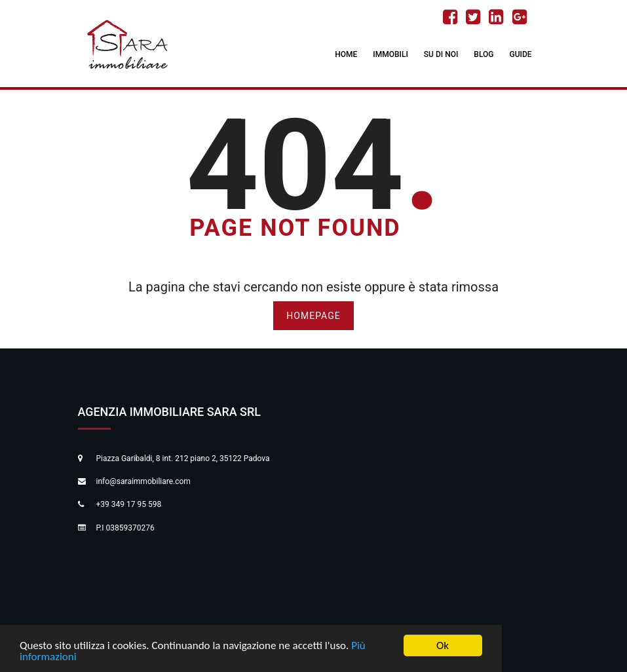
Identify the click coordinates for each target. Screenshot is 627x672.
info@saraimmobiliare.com (143, 481)
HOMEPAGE (313, 316)
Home (346, 54)
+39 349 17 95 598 (129, 504)
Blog (484, 54)
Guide (520, 54)
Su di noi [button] (441, 54)
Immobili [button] (390, 54)
